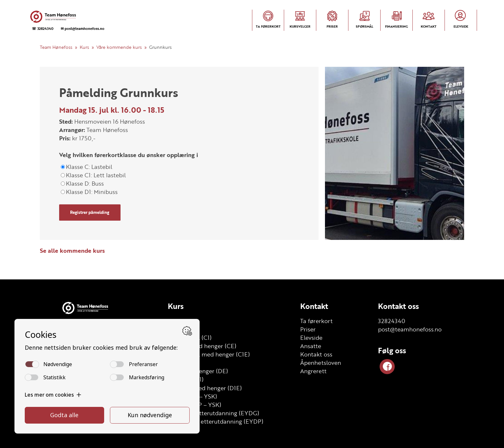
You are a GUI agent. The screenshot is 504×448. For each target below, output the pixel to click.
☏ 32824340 (43, 28)
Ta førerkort (316, 321)
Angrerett (313, 371)
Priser (308, 329)
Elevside (311, 338)
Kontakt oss (316, 354)
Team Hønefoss (56, 47)
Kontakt (314, 306)
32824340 (392, 321)
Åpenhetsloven (321, 363)
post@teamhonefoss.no (410, 329)
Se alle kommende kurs (72, 250)
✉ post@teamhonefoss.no (83, 28)
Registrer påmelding (90, 212)
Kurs (84, 47)
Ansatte (311, 346)
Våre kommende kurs (119, 47)
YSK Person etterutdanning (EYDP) (216, 421)
